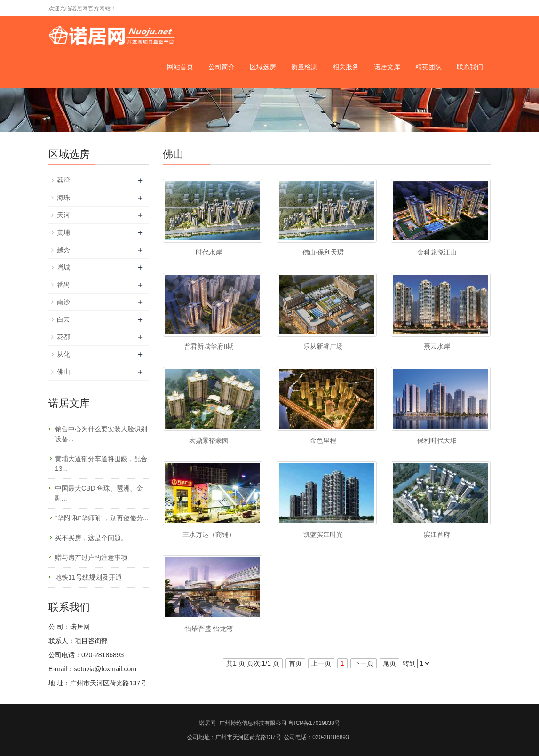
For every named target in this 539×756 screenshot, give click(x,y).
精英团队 (428, 67)
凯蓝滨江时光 (323, 534)
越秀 (63, 250)
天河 (63, 215)
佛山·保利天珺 (323, 252)
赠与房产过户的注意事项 (91, 557)
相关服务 (346, 67)
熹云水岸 (437, 346)
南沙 (63, 302)
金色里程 (323, 440)
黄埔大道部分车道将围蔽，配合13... (101, 464)
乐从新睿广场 (323, 346)
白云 (63, 319)
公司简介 (222, 67)
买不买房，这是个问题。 (91, 538)
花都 (63, 337)
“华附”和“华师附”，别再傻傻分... (102, 518)
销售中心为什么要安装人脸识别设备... (101, 434)
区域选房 (263, 67)
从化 (63, 354)
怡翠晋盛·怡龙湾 (209, 629)
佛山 (63, 372)
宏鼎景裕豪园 (209, 440)
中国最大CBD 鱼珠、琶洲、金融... (99, 493)
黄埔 (63, 232)
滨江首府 (437, 534)
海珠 (63, 198)
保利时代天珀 (437, 440)
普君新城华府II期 (209, 346)
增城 (63, 267)
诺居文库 (387, 67)
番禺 (63, 285)
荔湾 (63, 180)
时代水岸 (209, 252)
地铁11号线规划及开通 (88, 577)
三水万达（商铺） (209, 534)
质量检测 (304, 67)
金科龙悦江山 (437, 252)
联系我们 (470, 67)
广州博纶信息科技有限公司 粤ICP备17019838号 (280, 723)
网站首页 (180, 67)
